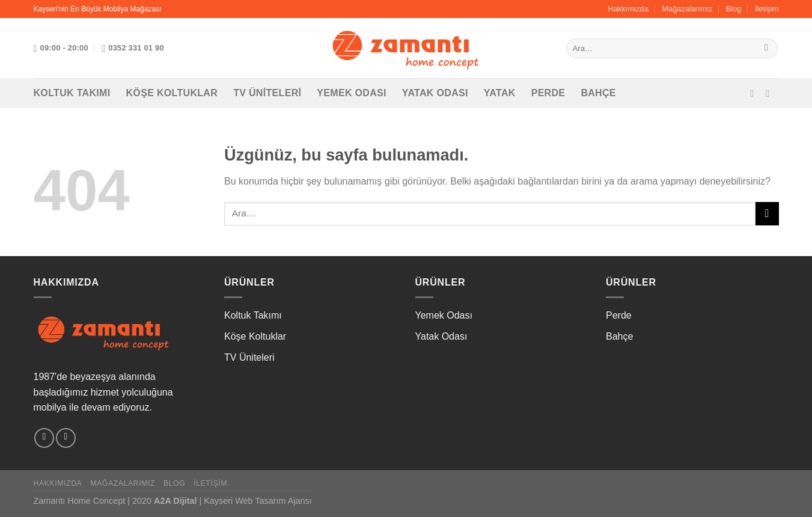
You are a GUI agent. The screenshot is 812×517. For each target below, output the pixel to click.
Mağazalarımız (687, 9)
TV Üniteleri (267, 93)
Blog (734, 9)
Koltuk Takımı (72, 93)
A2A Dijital (175, 501)
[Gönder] (767, 49)
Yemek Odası (352, 93)
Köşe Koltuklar (172, 93)
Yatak (500, 93)
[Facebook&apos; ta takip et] (755, 93)
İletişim (767, 9)
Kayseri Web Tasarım (245, 501)
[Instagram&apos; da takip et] (771, 93)
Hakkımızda (628, 9)
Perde (548, 93)
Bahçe (598, 93)
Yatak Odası (435, 93)
